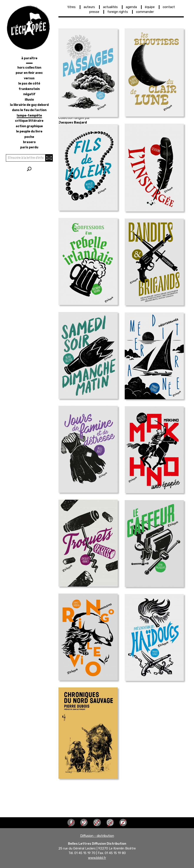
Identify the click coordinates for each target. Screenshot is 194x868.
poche (29, 137)
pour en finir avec (29, 73)
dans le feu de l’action (29, 110)
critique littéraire (29, 121)
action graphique (29, 126)
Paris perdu (29, 147)
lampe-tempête (29, 116)
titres (71, 7)
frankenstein (29, 89)
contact (169, 7)
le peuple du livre (29, 131)
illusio (29, 100)
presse (94, 12)
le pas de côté (29, 84)
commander (145, 12)
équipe (150, 7)
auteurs (89, 7)
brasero (29, 142)
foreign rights (118, 12)
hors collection (29, 68)
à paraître (29, 58)
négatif (29, 94)
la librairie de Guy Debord (29, 105)
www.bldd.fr (97, 858)
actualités (110, 7)
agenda (131, 7)
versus (29, 78)
